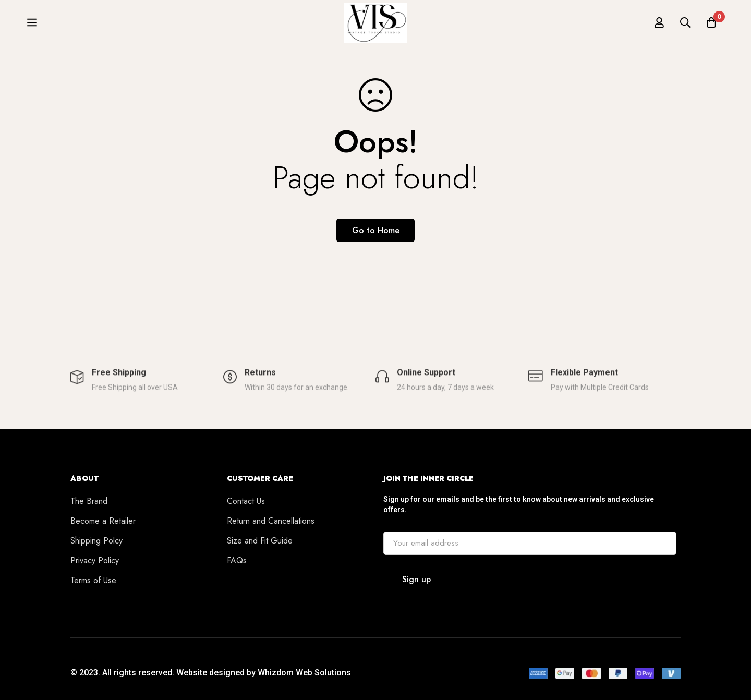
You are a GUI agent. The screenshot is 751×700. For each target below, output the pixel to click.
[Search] (685, 27)
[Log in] (659, 27)
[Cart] (711, 27)
